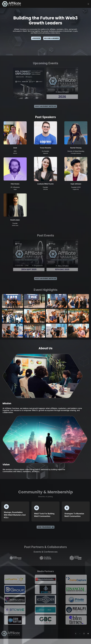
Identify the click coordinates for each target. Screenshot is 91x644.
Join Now (36, 38)
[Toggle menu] (88, 4)
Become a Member (51, 38)
